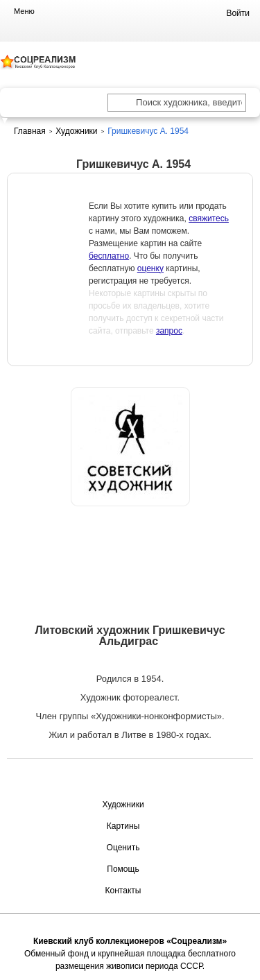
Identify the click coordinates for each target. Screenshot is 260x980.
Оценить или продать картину (130, 542)
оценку (150, 268)
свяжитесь (209, 218)
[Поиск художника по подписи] (121, 104)
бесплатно (109, 256)
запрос (169, 331)
